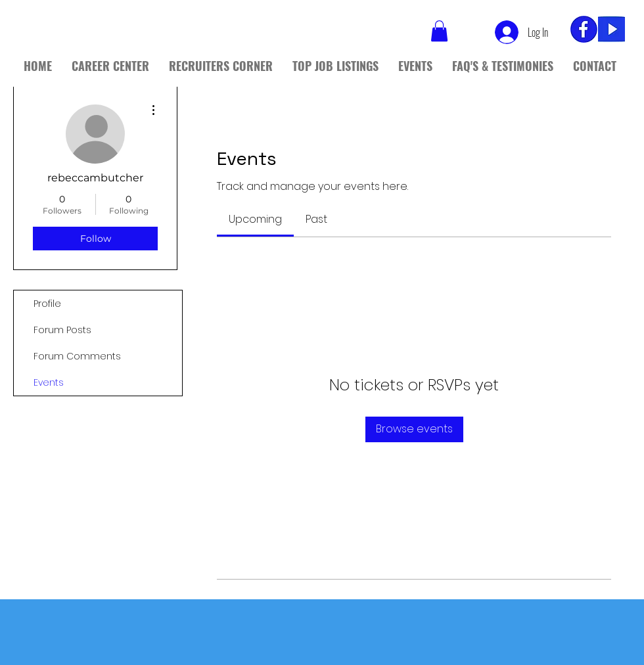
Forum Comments (77, 356)
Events (49, 382)
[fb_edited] (584, 29)
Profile (47, 304)
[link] (255, 219)
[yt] (611, 29)
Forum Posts (62, 330)
